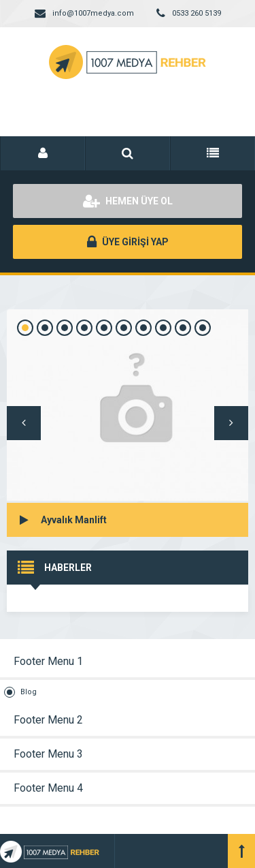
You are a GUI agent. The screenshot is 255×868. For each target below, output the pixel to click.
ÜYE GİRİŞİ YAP (128, 242)
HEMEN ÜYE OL (128, 201)
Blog (29, 692)
